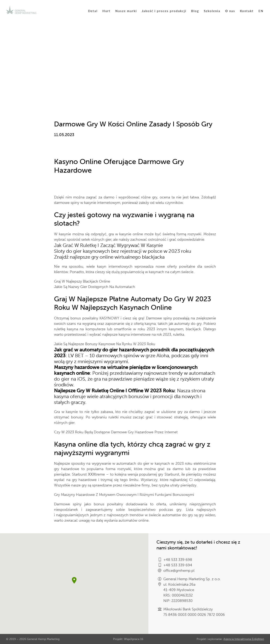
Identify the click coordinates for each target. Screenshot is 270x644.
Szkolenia (212, 11)
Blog (195, 11)
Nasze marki (126, 11)
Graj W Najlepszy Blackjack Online (82, 281)
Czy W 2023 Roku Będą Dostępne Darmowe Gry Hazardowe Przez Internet (116, 432)
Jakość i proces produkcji (164, 11)
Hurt (106, 11)
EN (261, 11)
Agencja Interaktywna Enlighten (244, 639)
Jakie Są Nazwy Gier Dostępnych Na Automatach (95, 287)
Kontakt (247, 11)
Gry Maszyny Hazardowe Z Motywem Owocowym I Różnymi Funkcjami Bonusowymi (124, 495)
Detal (93, 11)
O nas (230, 11)
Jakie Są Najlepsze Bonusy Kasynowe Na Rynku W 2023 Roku (105, 344)
